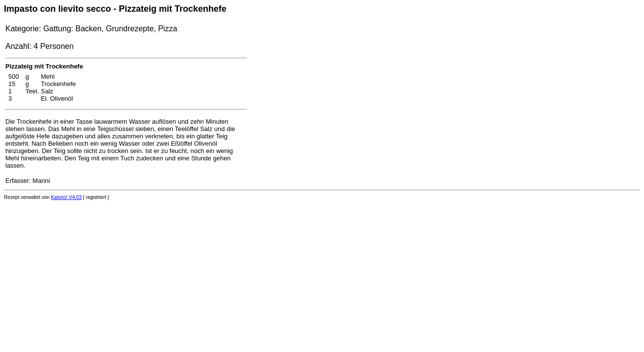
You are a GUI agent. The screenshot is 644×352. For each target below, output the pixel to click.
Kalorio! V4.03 (66, 197)
